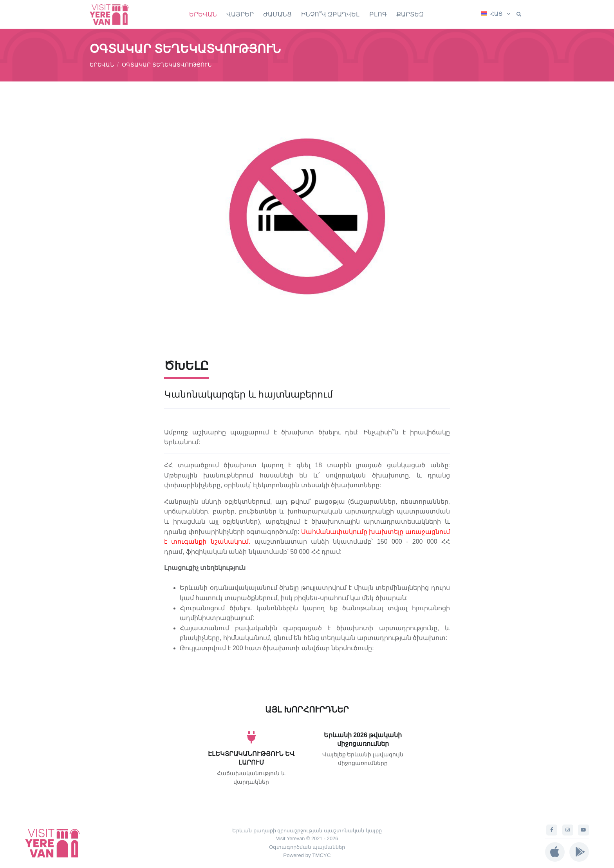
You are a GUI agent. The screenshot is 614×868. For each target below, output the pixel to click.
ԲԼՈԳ (378, 14)
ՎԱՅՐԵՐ (240, 14)
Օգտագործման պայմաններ (307, 847)
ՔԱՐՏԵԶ (410, 14)
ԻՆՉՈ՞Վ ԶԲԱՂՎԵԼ (330, 14)
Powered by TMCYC (307, 855)
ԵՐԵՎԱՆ (203, 14)
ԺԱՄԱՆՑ (277, 14)
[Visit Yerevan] (113, 14)
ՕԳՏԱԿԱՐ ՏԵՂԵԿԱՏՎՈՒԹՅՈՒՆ (167, 65)
